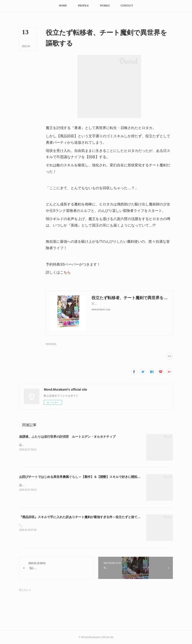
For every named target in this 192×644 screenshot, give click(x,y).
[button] (63, 6)
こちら (65, 272)
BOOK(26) (51, 344)
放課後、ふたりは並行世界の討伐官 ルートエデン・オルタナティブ (67, 437)
